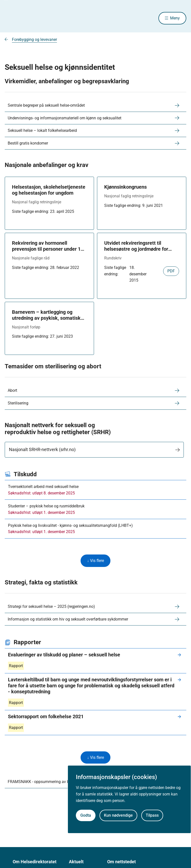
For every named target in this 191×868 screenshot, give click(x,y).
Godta (86, 815)
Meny (175, 18)
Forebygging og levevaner (34, 39)
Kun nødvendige (118, 815)
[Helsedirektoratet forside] (41, 18)
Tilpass (152, 815)
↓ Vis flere (95, 561)
